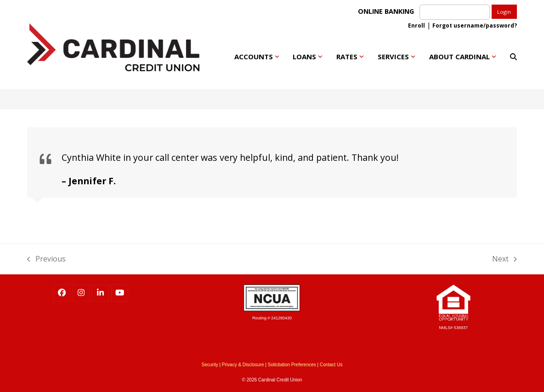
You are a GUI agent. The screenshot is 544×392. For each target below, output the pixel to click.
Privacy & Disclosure (243, 365)
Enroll (416, 26)
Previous (46, 258)
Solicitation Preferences (292, 365)
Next (504, 258)
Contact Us (331, 365)
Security (210, 365)
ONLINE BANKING (388, 11)
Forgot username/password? (475, 26)
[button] (513, 57)
